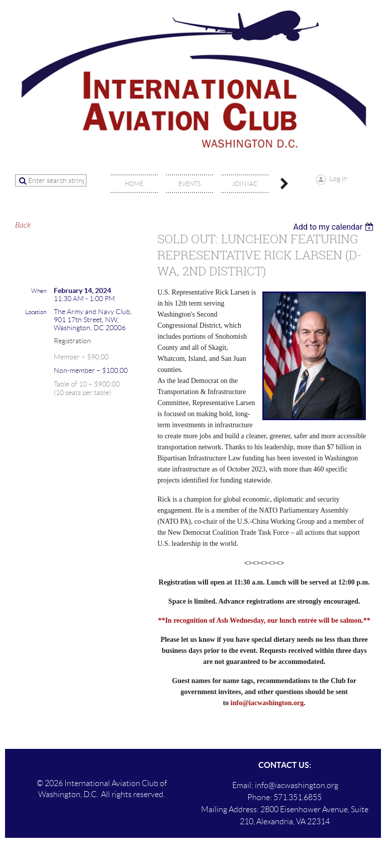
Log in (338, 178)
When (39, 291)
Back (23, 225)
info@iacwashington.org (267, 703)
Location (36, 312)
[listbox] (334, 227)
